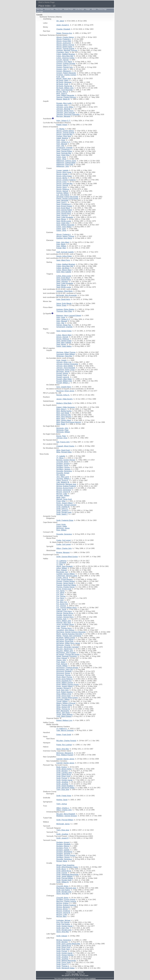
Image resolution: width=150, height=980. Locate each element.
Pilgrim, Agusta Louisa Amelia (67, 199)
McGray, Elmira (62, 909)
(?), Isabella (61, 456)
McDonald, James (63, 824)
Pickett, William (62, 666)
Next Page (40, 12)
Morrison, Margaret (63, 116)
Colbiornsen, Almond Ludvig (67, 576)
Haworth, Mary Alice (64, 623)
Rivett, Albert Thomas (64, 677)
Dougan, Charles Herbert (66, 581)
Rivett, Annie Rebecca (65, 679)
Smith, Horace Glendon (65, 955)
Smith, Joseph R (62, 510)
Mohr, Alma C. (62, 409)
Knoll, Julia (60, 77)
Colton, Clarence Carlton (65, 58)
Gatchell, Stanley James (65, 759)
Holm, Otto (60, 146)
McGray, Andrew (62, 903)
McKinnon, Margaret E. (65, 753)
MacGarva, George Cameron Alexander (71, 632)
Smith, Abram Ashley (64, 769)
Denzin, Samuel (62, 191)
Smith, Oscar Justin (64, 962)
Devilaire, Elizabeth (63, 844)
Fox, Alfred (60, 593)
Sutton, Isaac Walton (64, 227)
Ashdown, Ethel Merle (64, 291)
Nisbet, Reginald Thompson (67, 656)
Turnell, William (62, 701)
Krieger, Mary (61, 248)
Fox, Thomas (61, 606)
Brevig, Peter (61, 436)
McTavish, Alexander (64, 82)
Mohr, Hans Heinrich (64, 417)
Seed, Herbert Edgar (64, 331)
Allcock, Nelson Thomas (65, 45)
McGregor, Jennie (63, 371)
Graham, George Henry (65, 617)
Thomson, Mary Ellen (64, 311)
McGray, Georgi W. (63, 492)
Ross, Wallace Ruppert (65, 755)
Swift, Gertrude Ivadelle (65, 252)
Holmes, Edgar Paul (64, 325)
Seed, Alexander (62, 200)
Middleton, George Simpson (67, 816)
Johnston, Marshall (63, 109)
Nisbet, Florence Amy (64, 33)
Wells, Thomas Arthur (64, 705)
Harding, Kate (61, 619)
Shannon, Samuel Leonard (66, 505)
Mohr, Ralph (61, 424)
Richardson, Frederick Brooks (67, 668)
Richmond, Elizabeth (64, 671)
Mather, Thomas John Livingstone (69, 636)
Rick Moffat (75, 974)
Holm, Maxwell (62, 144)
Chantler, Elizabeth (63, 29)
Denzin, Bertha (62, 178)
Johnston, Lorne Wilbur (65, 107)
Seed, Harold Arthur (64, 214)
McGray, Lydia (62, 494)
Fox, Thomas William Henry (67, 608)
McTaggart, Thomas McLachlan (68, 654)
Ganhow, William (63, 193)
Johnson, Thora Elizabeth (66, 368)
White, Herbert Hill (63, 707)
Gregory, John (62, 69)
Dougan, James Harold (65, 583)
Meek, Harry (61, 497)
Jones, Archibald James (65, 624)
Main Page (40, 9)
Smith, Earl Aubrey (63, 890)
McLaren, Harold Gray (65, 649)
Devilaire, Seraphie (63, 854)
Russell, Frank (62, 375)
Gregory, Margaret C (64, 71)
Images (88, 9)
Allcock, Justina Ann (64, 43)
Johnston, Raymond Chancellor (68, 114)
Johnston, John (62, 105)
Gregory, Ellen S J (63, 65)
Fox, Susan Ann (62, 604)
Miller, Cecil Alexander (65, 90)
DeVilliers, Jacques (63, 469)
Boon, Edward (62, 570)
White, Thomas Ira (63, 709)
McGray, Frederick (63, 911)
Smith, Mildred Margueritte (66, 961)
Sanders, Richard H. (64, 688)
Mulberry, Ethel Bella (64, 403)
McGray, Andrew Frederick (66, 486)
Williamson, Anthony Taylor (66, 161)
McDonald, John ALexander (67, 295)
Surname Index (49, 9)
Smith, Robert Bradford (65, 786)
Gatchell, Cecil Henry (64, 611)
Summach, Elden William (66, 354)
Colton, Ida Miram (63, 268)
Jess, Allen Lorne (63, 477)
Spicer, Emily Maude (64, 303)
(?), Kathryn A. (62, 729)
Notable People (69, 9)
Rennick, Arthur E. (63, 395)
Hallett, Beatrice (62, 138)
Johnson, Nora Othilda (65, 366)
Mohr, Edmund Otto (64, 415)
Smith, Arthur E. (62, 509)
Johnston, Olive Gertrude (66, 113)
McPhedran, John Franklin (66, 653)
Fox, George (61, 596)
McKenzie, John (62, 428)
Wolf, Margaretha (63, 711)
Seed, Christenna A (63, 149)
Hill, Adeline (61, 475)
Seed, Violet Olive (63, 155)
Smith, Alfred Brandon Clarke (67, 867)
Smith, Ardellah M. (63, 507)
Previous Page (102, 9)
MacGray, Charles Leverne (66, 901)
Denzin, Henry (62, 187)
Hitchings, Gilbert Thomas (66, 352)
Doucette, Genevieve (64, 471)
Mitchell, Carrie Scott (64, 499)
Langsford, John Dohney (65, 630)
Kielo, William (61, 246)
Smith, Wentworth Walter (66, 788)
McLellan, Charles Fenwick (66, 741)
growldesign (93, 978)
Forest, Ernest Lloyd (64, 589)
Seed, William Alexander (65, 95)
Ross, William (61, 530)
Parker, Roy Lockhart (64, 745)
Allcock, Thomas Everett (65, 48)
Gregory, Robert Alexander (66, 73)
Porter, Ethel (61, 501)
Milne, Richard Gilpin (64, 452)
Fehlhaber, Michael (63, 920)
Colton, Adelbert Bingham (66, 54)
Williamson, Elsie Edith (65, 164)
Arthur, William (62, 568)
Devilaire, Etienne (63, 846)
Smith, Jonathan (62, 782)
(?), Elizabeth (61, 563)
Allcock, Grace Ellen (64, 41)
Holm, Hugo (61, 140)
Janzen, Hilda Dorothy (65, 399)
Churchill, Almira (62, 462)
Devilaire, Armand (63, 464)
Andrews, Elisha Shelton (65, 309)
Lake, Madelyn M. (63, 482)
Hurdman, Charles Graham (66, 75)
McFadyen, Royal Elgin (65, 641)
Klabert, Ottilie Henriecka (66, 407)
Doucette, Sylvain (63, 473)
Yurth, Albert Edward (64, 716)
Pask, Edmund (62, 664)
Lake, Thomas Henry (64, 628)
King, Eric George (63, 922)
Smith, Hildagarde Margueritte (67, 875)
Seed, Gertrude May (64, 153)
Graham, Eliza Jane (64, 136)
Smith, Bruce (61, 869)
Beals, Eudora (62, 767)
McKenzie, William (63, 432)
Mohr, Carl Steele (63, 413)
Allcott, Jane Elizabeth (65, 566)
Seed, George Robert (64, 151)
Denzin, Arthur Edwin (64, 176)
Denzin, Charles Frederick (66, 180)
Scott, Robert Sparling (65, 692)
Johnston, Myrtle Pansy (65, 111)
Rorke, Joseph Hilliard (65, 503)
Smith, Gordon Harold (64, 780)
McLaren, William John (65, 651)
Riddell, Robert (62, 125)
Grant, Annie (61, 524)
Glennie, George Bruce (65, 613)
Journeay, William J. (64, 479)
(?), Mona (60, 458)
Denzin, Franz (62, 182)
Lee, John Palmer (63, 195)
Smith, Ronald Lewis (64, 512)
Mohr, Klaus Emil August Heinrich (69, 422)
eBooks (94, 9)
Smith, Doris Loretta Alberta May (68, 944)
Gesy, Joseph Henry (64, 387)
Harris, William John (64, 621)
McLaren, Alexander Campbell (67, 647)
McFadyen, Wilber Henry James (68, 643)
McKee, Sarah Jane (64, 79)
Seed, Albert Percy (63, 260)
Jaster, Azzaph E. (63, 25)
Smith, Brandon (62, 771)
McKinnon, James (63, 528)
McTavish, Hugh (62, 84)
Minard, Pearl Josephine (65, 865)
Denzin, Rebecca (63, 189)
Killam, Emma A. (62, 480)
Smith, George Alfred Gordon (67, 557)
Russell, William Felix (64, 381)
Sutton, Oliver (61, 159)
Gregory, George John (65, 67)
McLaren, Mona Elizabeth (66, 814)
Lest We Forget (79, 9)
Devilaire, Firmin (62, 465)
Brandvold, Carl (62, 572)
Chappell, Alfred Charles (65, 446)
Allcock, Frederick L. (64, 39)
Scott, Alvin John (62, 690)
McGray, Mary (62, 916)
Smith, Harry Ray (63, 928)
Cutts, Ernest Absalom (65, 579)
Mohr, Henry (61, 418)
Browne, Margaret (63, 552)
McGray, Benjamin (63, 907)
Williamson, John (63, 166)
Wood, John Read (63, 713)
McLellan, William (63, 495)
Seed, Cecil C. (62, 202)
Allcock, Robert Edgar (64, 47)
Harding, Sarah (62, 800)
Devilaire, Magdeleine (64, 852)
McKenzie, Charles (63, 645)
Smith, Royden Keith (64, 880)
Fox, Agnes (61, 591)
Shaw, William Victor (64, 694)
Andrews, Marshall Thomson (67, 50)
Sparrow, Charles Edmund (66, 97)
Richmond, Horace (63, 673)
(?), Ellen (60, 564)
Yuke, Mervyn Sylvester (65, 730)
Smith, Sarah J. (62, 514)
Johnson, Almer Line (64, 362)
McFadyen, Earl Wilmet (65, 639)
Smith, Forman (62, 778)
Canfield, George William (66, 574)
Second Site (72, 978)
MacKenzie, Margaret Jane (66, 484)
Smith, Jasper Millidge (65, 876)
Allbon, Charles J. (63, 808)
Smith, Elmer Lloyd (63, 776)
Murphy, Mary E (62, 92)
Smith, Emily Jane (63, 949)
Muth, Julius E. (62, 94)
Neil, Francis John (63, 442)
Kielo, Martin (61, 244)
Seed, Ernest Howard (64, 206)
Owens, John (61, 660)
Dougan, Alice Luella (64, 103)
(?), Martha (60, 129)
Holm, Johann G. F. (63, 121)
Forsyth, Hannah (62, 60)
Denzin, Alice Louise (64, 172)
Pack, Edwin (61, 662)
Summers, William (63, 699)
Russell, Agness (62, 373)
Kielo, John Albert (63, 242)
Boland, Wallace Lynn (64, 720)
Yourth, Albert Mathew (64, 714)
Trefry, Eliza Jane (63, 789)
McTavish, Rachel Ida (64, 86)
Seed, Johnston (62, 215)
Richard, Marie (62, 861)
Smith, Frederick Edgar (65, 520)
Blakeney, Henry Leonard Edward (69, 316)
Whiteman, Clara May (64, 356)
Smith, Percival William (65, 820)
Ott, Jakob (60, 21)
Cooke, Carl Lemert (64, 540)
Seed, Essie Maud (63, 208)
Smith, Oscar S (62, 964)
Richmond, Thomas (64, 675)
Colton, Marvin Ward (64, 270)
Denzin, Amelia (62, 174)
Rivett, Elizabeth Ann (64, 681)
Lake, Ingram (61, 626)
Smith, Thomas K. (63, 966)
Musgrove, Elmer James (65, 391)
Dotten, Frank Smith (64, 735)
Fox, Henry (60, 598)
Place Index (59, 9)
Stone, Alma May (63, 749)
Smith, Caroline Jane (64, 773)
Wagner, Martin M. (63, 99)
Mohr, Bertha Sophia (64, 411)
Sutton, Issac (61, 157)
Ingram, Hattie (62, 526)
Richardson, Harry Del (65, 669)
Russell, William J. (63, 383)
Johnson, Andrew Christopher (67, 364)
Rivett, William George (65, 683)
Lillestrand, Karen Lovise (65, 370)
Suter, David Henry (63, 299)
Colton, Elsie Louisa (64, 276)
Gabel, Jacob (61, 609)
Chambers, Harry (63, 52)
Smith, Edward (62, 936)
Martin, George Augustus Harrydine (69, 634)
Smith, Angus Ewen (64, 696)
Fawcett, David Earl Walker (66, 585)
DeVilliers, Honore (63, 467)
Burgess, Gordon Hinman (66, 460)
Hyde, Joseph (61, 360)
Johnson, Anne (62, 438)
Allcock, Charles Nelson (65, 37)
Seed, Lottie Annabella (65, 217)
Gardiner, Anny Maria (64, 62)
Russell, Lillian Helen (64, 379)
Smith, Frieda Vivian (64, 796)
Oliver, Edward (62, 658)
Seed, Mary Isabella (64, 272)
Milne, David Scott (63, 450)
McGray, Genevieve (64, 490)
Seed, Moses (61, 219)
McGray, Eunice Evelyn (65, 488)
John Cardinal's (66, 978)
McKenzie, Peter (62, 430)
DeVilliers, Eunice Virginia (66, 855)
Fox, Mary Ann (62, 602)
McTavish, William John (65, 88)
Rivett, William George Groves (68, 684)
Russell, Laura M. (63, 377)
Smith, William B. (63, 882)
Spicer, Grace (61, 305)
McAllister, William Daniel (66, 638)
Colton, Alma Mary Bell (65, 56)
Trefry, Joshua (62, 804)
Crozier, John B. (62, 578)
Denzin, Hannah (62, 185)
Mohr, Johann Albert (64, 420)
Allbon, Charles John (64, 548)
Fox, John (60, 600)
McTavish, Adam (62, 80)
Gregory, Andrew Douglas (66, 64)
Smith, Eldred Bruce (64, 774)
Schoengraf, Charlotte (64, 148)
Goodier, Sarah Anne (64, 615)
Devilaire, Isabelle (63, 850)
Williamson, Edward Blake (66, 163)
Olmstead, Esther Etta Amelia (67, 197)
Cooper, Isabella (62, 170)
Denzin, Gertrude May (65, 134)
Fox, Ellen (60, 594)
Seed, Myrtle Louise (64, 221)
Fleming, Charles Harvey (66, 587)
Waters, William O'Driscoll (66, 703)
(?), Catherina (61, 561)
